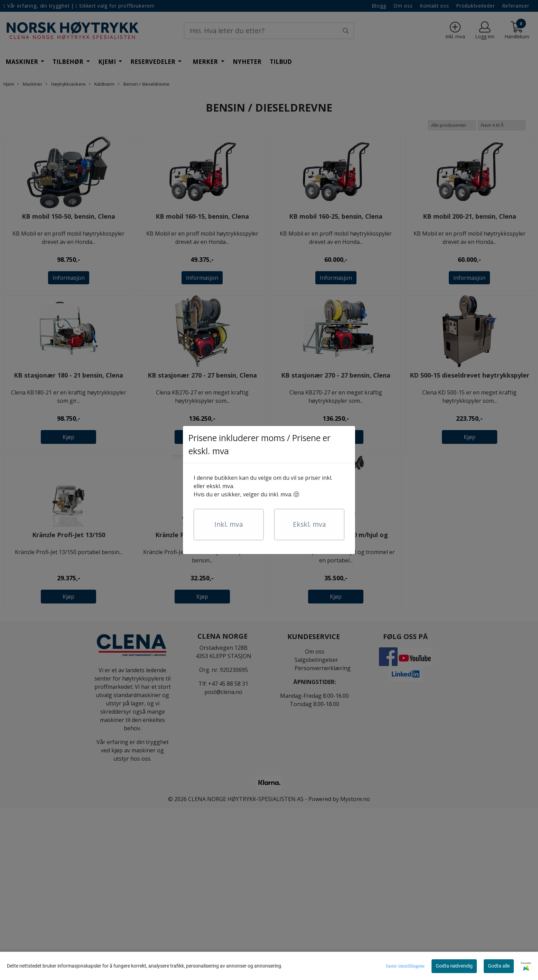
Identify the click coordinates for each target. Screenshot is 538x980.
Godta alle (499, 966)
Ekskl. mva (309, 524)
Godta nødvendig (454, 966)
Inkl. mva (229, 524)
